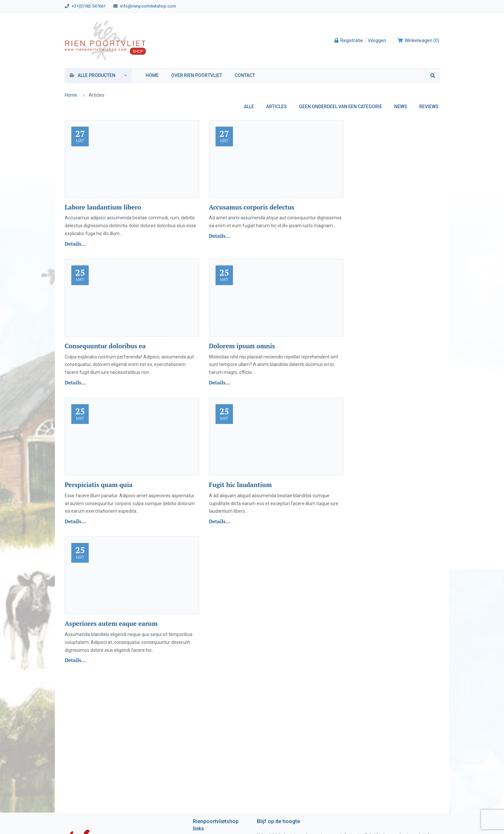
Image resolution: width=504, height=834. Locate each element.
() (418, 40)
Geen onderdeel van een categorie (341, 107)
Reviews (429, 107)
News (401, 107)
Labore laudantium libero (103, 207)
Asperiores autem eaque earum (111, 623)
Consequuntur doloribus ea (105, 346)
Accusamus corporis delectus (252, 207)
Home (152, 75)
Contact (245, 75)
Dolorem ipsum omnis (242, 346)
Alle (249, 107)
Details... (75, 244)
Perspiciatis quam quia (99, 485)
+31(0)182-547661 (89, 6)
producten (96, 75)
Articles (276, 107)
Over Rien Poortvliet (197, 75)
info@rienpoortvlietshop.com (148, 6)
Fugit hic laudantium (240, 485)
